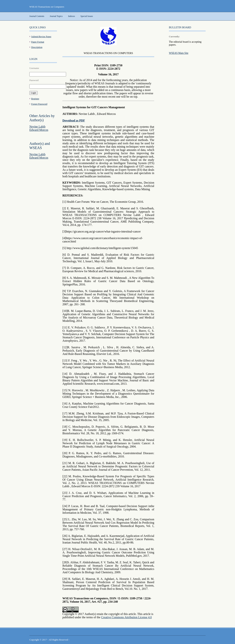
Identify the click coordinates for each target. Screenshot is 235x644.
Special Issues (87, 16)
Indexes (72, 16)
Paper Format (38, 42)
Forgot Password (39, 104)
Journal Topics (56, 16)
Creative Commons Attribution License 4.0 (126, 617)
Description (37, 47)
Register (35, 99)
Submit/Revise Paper (41, 36)
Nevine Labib (37, 127)
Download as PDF (74, 120)
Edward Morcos (39, 130)
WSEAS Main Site (179, 53)
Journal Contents (37, 16)
